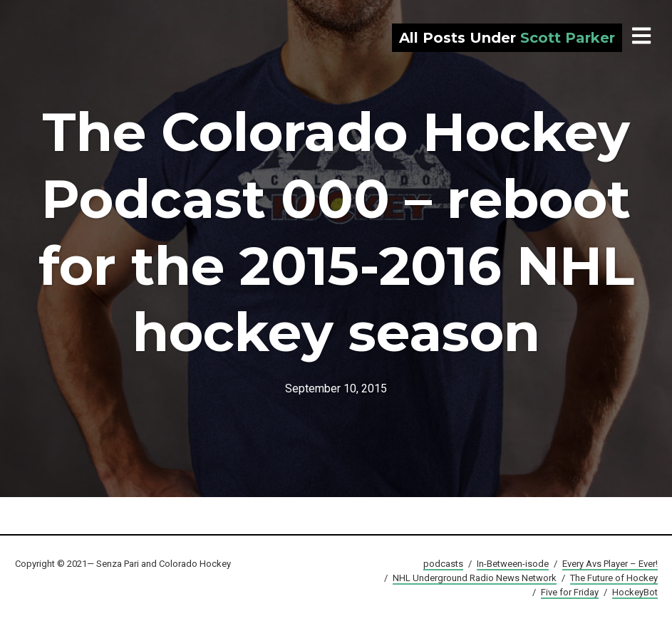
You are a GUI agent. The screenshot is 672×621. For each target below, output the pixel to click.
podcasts (443, 564)
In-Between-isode (513, 564)
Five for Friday (570, 592)
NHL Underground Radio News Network (475, 578)
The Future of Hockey (614, 578)
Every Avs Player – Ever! (610, 564)
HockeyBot (635, 592)
